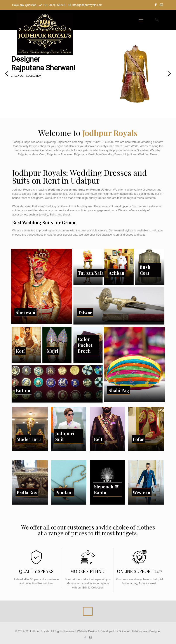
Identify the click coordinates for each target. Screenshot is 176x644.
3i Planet (125, 631)
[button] (7, 74)
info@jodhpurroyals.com (87, 5)
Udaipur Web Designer (146, 631)
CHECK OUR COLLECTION (26, 76)
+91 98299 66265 (54, 5)
